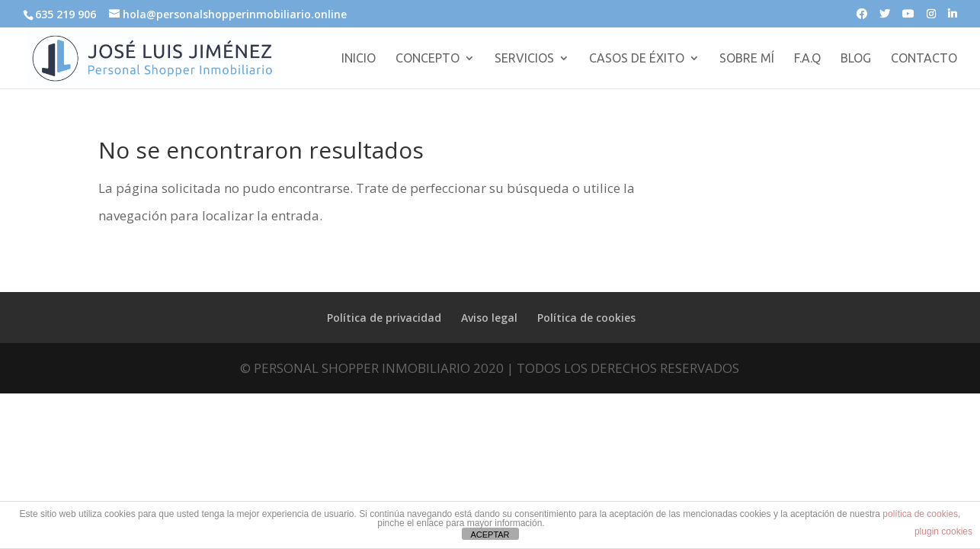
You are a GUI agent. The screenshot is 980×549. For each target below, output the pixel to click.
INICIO (359, 59)
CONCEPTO (428, 59)
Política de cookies (586, 318)
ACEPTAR (490, 535)
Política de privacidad (384, 318)
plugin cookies (943, 531)
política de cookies (920, 514)
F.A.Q (807, 59)
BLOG (856, 59)
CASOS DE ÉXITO (637, 59)
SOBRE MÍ (747, 59)
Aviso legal (489, 318)
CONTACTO (924, 59)
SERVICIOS (524, 59)
